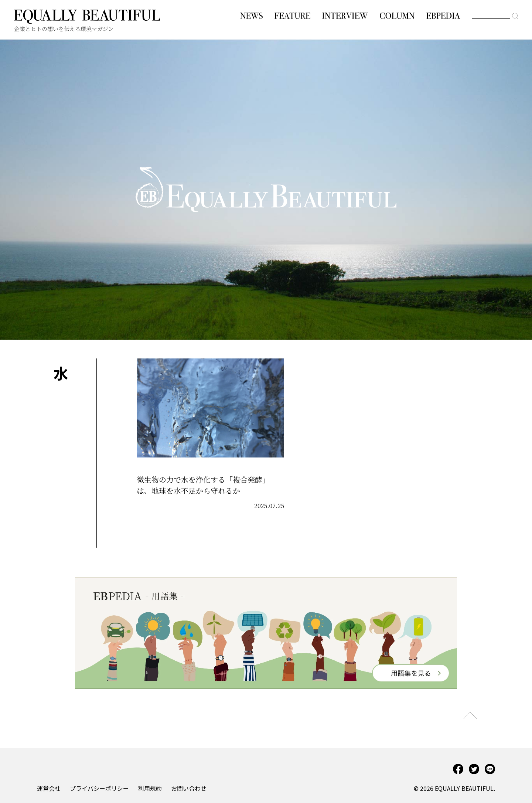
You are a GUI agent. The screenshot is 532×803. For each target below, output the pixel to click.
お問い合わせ (189, 788)
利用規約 (150, 788)
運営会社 (49, 788)
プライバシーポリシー (99, 788)
